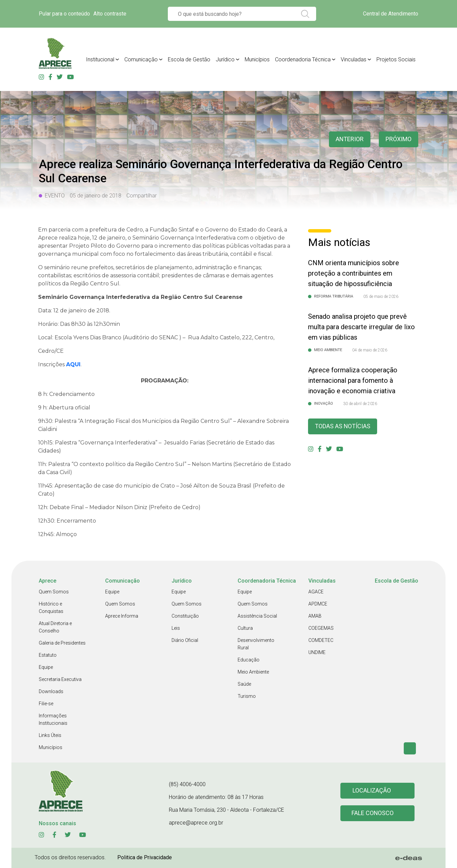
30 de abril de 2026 (360, 404)
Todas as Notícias (343, 426)
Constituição (185, 616)
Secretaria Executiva (60, 679)
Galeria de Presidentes (62, 643)
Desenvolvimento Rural (256, 644)
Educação (249, 660)
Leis (176, 628)
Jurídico (225, 59)
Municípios (257, 59)
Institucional (100, 59)
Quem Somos (54, 592)
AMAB (315, 616)
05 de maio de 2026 (381, 297)
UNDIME (317, 652)
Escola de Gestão (189, 59)
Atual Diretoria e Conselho (55, 627)
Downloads (51, 691)
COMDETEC (321, 640)
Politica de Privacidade (145, 857)
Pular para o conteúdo (64, 14)
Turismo (247, 696)
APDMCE (318, 604)
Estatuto (48, 655)
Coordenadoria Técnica (303, 59)
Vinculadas (354, 59)
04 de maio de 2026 (370, 350)
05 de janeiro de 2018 (96, 196)
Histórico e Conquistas (51, 608)
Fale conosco (373, 813)
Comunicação (141, 59)
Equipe (46, 667)
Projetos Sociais (396, 59)
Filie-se (46, 704)
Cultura (245, 628)
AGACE (316, 592)
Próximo (399, 139)
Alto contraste (110, 14)
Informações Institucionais (53, 719)
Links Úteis (50, 735)
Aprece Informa (122, 616)
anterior (349, 139)
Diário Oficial (185, 640)
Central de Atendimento (391, 14)
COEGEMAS (321, 628)
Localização (372, 791)
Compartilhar (142, 196)
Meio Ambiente (253, 672)
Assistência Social (257, 616)
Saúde (244, 684)
